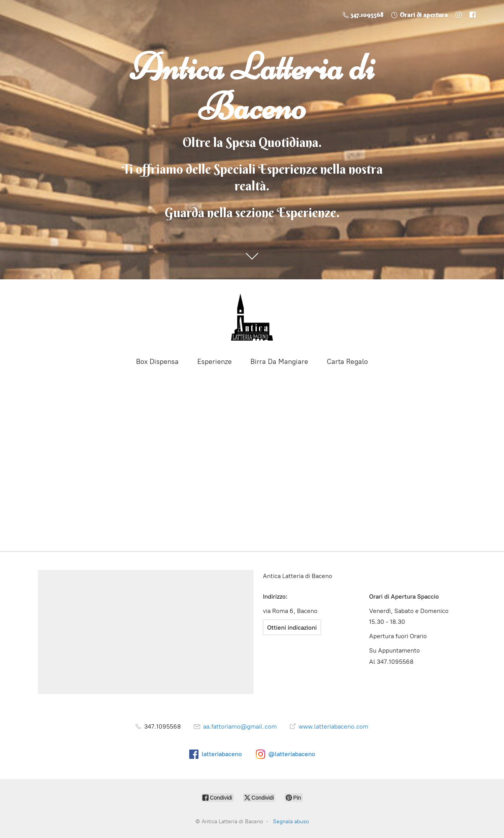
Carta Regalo (347, 362)
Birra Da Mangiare (279, 362)
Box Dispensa (157, 362)
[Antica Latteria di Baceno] (252, 317)
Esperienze (215, 362)
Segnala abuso (291, 822)
